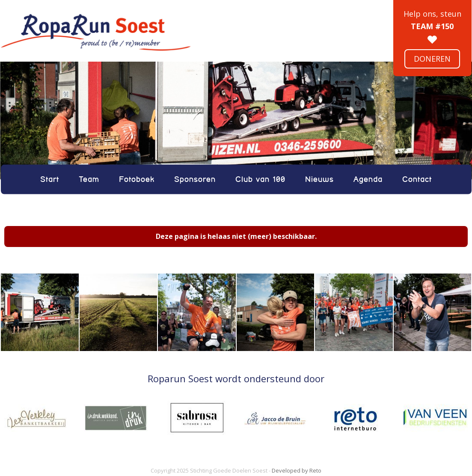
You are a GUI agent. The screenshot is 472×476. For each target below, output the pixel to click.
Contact (417, 179)
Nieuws (319, 179)
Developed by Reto (297, 470)
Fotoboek (137, 179)
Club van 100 (260, 179)
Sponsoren (195, 179)
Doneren (432, 59)
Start (50, 179)
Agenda (368, 179)
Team (89, 179)
